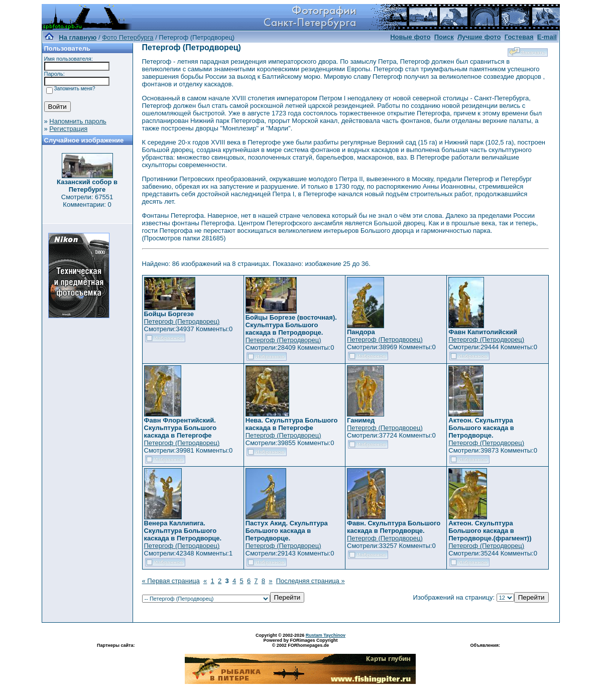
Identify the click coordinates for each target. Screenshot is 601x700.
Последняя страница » (311, 581)
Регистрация (68, 129)
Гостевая (519, 37)
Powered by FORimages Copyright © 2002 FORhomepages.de (300, 643)
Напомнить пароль (78, 121)
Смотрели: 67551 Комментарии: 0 (87, 201)
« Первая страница (171, 581)
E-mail (547, 37)
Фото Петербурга (128, 37)
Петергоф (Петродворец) (182, 321)
